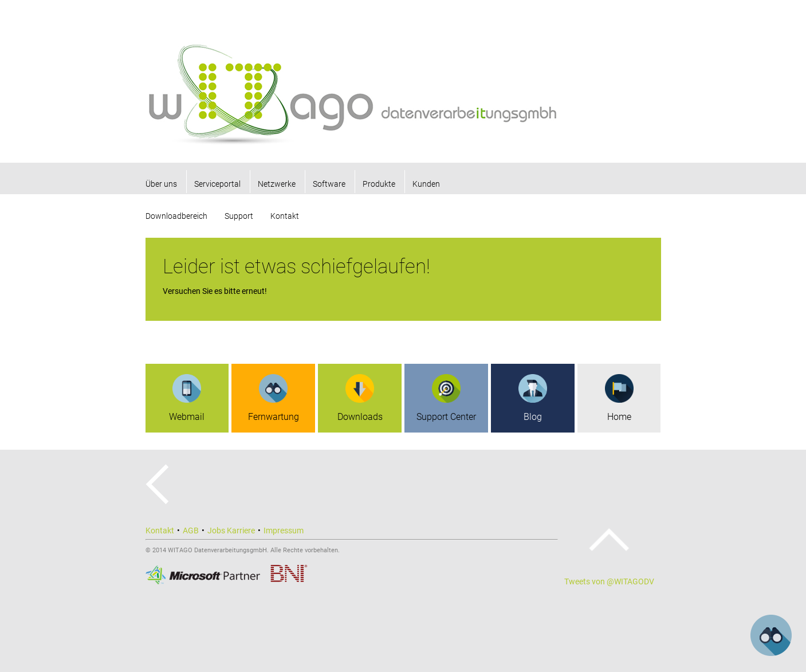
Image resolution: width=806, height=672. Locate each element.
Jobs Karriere (231, 530)
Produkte (379, 184)
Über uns (161, 184)
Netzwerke (277, 184)
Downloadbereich (176, 216)
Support (239, 216)
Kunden (426, 184)
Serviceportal (217, 184)
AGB (191, 530)
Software (329, 184)
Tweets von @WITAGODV (609, 581)
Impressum (284, 530)
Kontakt (285, 216)
